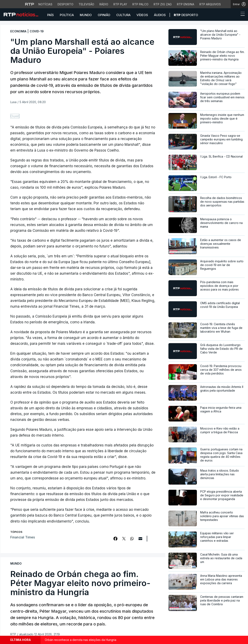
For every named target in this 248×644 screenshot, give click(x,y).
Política (67, 15)
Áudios (160, 15)
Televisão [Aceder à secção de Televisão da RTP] (86, 4)
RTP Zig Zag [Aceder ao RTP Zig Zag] (163, 4)
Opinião (104, 15)
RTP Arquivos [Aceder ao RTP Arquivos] (210, 4)
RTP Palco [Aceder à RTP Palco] (140, 4)
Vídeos (142, 15)
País (51, 15)
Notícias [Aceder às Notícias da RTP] (45, 4)
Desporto (186, 15)
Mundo (86, 15)
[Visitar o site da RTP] (30, 4)
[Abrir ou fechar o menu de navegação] (241, 14)
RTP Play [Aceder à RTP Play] (120, 4)
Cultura (123, 15)
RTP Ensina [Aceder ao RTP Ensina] (186, 4)
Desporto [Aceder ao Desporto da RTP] (65, 4)
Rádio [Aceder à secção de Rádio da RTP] (104, 4)
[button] (235, 15)
